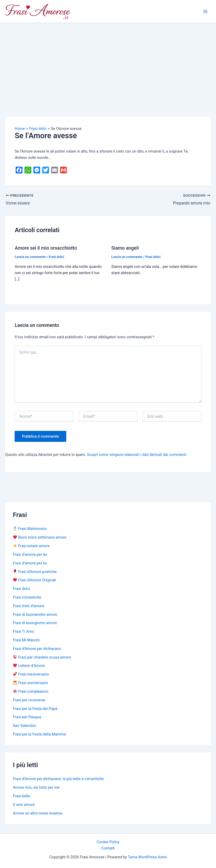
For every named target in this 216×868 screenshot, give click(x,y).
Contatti (108, 848)
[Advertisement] (108, 62)
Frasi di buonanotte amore (35, 614)
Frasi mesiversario (31, 674)
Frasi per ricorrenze (29, 700)
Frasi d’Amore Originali (35, 580)
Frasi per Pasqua (27, 717)
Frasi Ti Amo (23, 631)
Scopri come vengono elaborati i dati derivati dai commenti (137, 455)
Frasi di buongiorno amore (35, 623)
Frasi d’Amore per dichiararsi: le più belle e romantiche (58, 779)
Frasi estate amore (31, 546)
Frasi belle (21, 796)
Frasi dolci (56, 257)
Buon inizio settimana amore (40, 537)
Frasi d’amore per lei (30, 554)
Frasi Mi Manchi (26, 640)
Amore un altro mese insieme (38, 813)
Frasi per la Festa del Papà (35, 708)
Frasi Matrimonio (30, 529)
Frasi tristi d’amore (28, 606)
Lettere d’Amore (29, 666)
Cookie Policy (108, 842)
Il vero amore (24, 805)
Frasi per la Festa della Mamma (39, 734)
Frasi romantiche (27, 597)
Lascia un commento (30, 257)
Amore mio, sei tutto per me (36, 787)
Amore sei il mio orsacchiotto (46, 248)
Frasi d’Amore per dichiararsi (37, 649)
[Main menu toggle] (205, 11)
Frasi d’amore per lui (30, 563)
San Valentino (24, 726)
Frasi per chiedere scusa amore (42, 657)
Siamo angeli (125, 248)
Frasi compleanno (31, 691)
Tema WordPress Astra (147, 857)
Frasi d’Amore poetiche (35, 571)
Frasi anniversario (31, 683)
